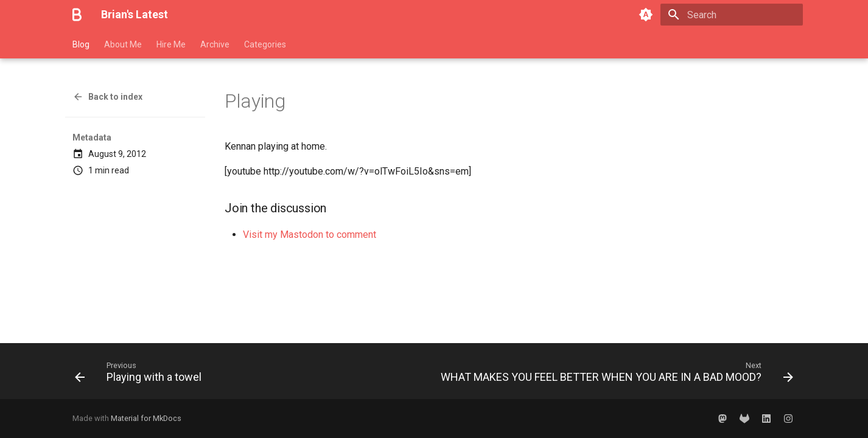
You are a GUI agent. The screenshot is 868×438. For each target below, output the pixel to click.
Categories (265, 44)
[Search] (732, 15)
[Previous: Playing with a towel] (141, 375)
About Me (123, 44)
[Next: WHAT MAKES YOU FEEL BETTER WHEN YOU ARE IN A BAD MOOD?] (614, 375)
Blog (81, 44)
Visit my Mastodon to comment (310, 235)
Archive (215, 44)
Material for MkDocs (146, 418)
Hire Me (171, 44)
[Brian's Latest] (77, 15)
